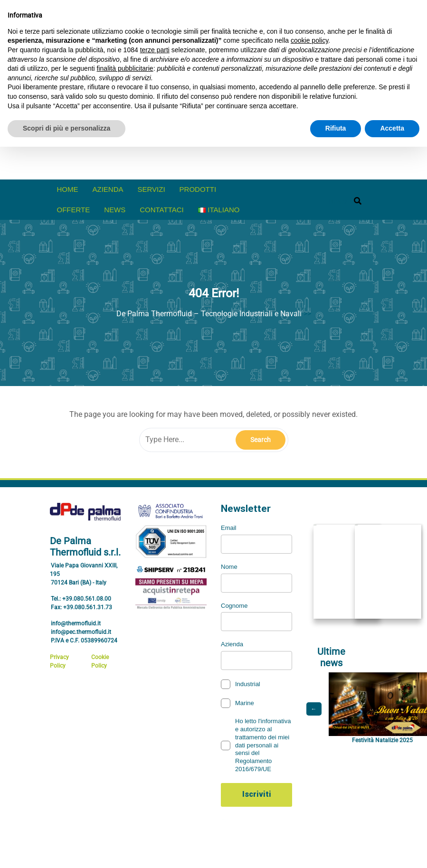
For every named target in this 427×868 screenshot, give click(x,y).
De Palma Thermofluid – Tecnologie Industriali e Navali (209, 314)
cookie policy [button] (309, 40)
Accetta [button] (392, 128)
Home (68, 189)
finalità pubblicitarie (125, 68)
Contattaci (162, 210)
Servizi (152, 189)
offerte (74, 210)
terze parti (155, 50)
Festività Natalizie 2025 (382, 740)
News (115, 210)
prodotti (198, 189)
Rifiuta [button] (336, 128)
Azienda (108, 189)
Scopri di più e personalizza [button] (66, 128)
